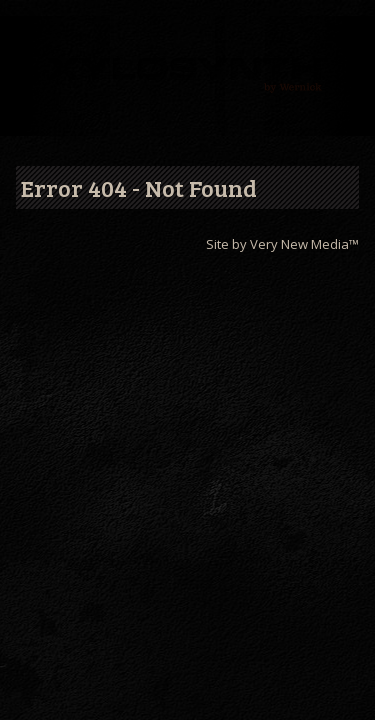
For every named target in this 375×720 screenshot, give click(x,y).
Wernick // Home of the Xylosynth (187, 76)
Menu (29, 37)
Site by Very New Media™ (282, 244)
